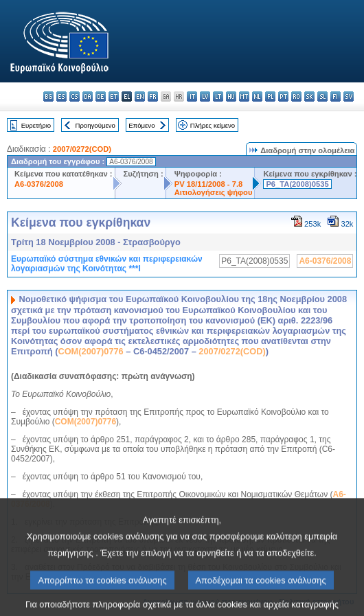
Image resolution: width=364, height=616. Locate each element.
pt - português (283, 96)
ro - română (296, 96)
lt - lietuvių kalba (218, 96)
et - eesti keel (114, 96)
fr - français (153, 96)
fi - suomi (335, 96)
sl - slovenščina (322, 96)
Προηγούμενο (95, 125)
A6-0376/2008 (39, 184)
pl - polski (270, 96)
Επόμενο (141, 125)
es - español (61, 96)
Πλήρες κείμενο (213, 125)
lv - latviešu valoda (205, 96)
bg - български (48, 96)
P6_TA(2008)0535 (297, 184)
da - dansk (88, 96)
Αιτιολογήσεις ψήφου (214, 192)
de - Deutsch (101, 96)
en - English (140, 96)
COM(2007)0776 (90, 351)
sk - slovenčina (309, 96)
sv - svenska (349, 96)
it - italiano (192, 96)
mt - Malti (244, 96)
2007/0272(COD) (82, 149)
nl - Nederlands (257, 96)
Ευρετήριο (36, 125)
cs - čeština (75, 96)
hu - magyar (231, 96)
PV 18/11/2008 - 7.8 (209, 184)
